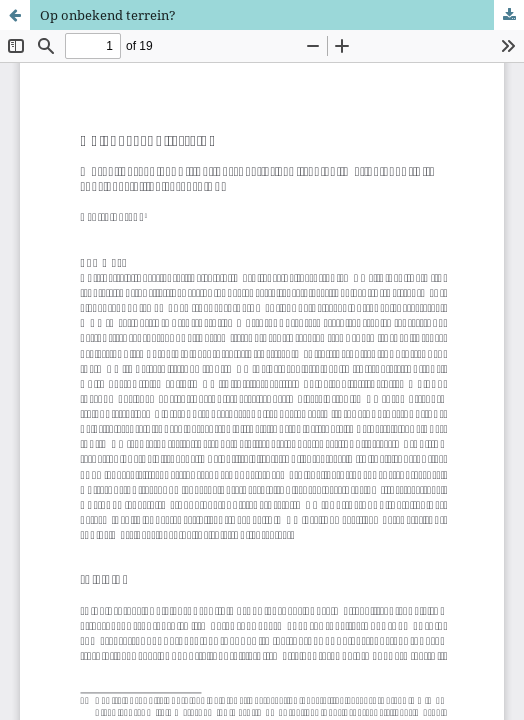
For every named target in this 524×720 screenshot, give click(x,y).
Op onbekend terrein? (108, 15)
